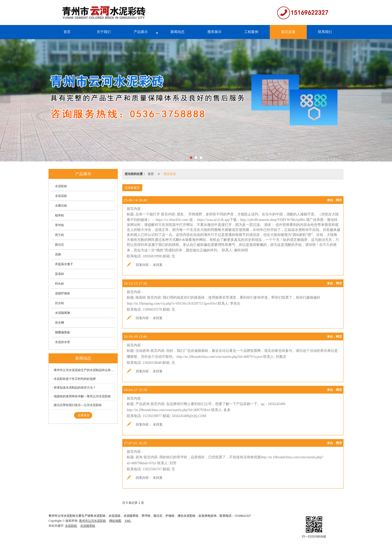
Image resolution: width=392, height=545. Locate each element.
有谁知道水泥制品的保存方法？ (75, 388)
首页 (67, 32)
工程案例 (251, 32)
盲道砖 (59, 274)
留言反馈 (288, 32)
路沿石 (59, 245)
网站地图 (115, 521)
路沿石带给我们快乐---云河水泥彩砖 (78, 405)
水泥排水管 (62, 342)
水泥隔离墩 (62, 313)
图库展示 (214, 32)
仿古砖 (59, 303)
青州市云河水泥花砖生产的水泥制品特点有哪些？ (84, 370)
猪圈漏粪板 (62, 332)
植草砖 (59, 215)
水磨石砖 (61, 206)
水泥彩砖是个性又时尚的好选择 (75, 379)
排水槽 (59, 323)
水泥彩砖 (61, 186)
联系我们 (325, 32)
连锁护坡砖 (62, 293)
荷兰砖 (59, 235)
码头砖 (59, 284)
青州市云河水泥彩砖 (92, 521)
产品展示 (141, 32)
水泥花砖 (61, 196)
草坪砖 (59, 225)
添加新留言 (132, 188)
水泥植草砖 (88, 526)
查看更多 (84, 415)
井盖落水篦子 (64, 264)
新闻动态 (177, 32)
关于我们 (104, 32)
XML (128, 521)
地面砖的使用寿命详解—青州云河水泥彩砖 (82, 396)
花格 (58, 254)
